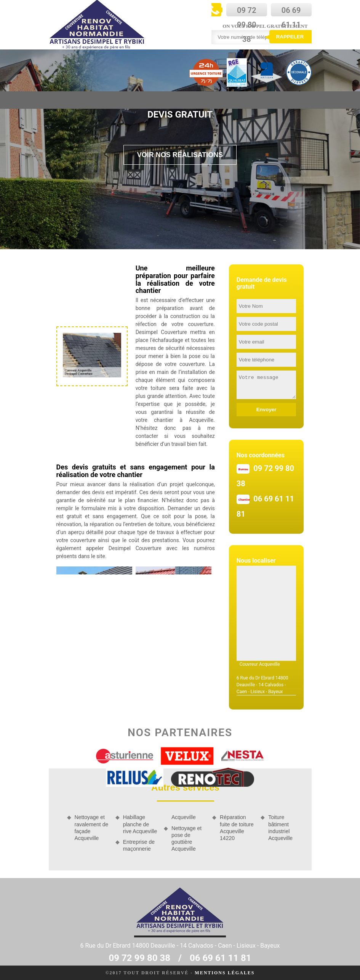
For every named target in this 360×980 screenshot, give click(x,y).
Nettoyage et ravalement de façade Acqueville (92, 828)
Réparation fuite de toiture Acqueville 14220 (237, 828)
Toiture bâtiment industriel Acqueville (280, 828)
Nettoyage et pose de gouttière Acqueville (186, 839)
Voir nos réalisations (180, 155)
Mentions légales (225, 973)
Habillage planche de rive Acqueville (140, 824)
